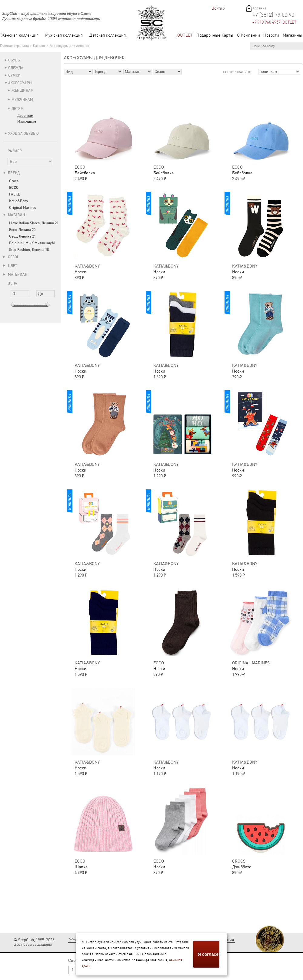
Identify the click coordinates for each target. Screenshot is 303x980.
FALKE (15, 194)
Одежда (16, 68)
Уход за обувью (23, 133)
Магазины (292, 35)
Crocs (14, 181)
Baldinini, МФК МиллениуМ (32, 243)
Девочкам (25, 116)
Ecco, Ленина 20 (22, 230)
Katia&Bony (19, 201)
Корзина (259, 8)
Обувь (14, 60)
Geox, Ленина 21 (22, 236)
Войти (217, 8)
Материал (15, 275)
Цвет (10, 266)
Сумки (14, 75)
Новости (271, 35)
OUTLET (185, 35)
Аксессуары (20, 83)
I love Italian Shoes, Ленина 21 (34, 223)
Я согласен (209, 954)
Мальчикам (27, 122)
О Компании (248, 35)
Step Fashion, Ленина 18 (29, 250)
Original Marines (23, 208)
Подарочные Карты (215, 35)
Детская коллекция (108, 35)
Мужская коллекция (64, 35)
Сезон (11, 257)
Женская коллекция (20, 35)
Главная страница (14, 46)
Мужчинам (22, 100)
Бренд (11, 173)
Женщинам (23, 90)
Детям (18, 109)
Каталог (39, 46)
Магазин (14, 215)
